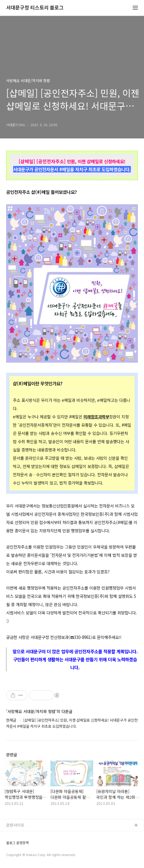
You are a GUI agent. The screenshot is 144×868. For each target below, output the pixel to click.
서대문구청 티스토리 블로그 (35, 8)
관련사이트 (15, 825)
